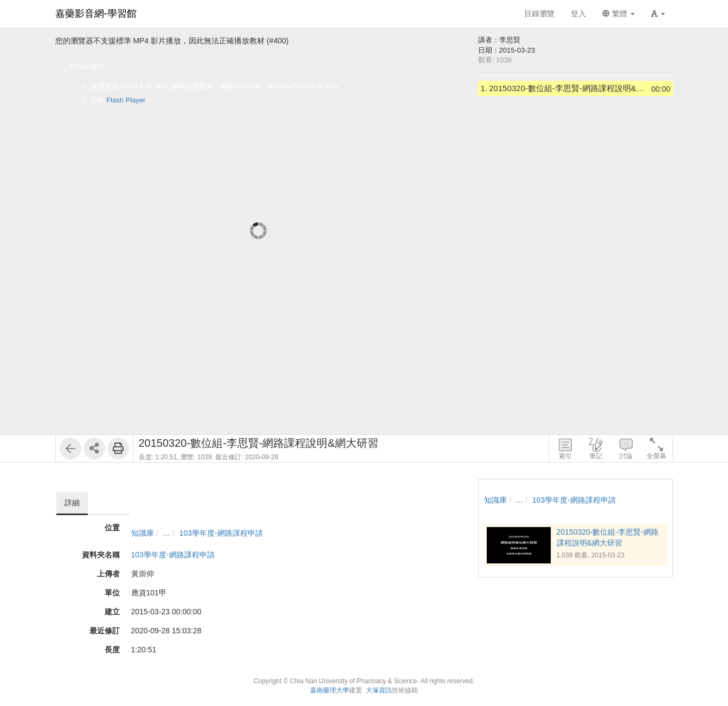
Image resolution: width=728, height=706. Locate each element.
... (166, 533)
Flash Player (126, 100)
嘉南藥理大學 (330, 690)
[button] (658, 14)
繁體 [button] (619, 14)
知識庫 (143, 533)
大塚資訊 (379, 690)
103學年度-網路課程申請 (221, 533)
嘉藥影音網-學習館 (96, 14)
